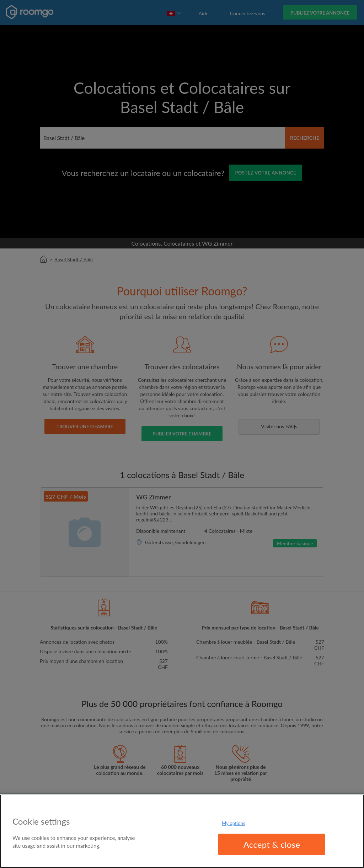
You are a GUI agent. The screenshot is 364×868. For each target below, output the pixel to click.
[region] (182, 831)
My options (234, 823)
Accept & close (272, 844)
